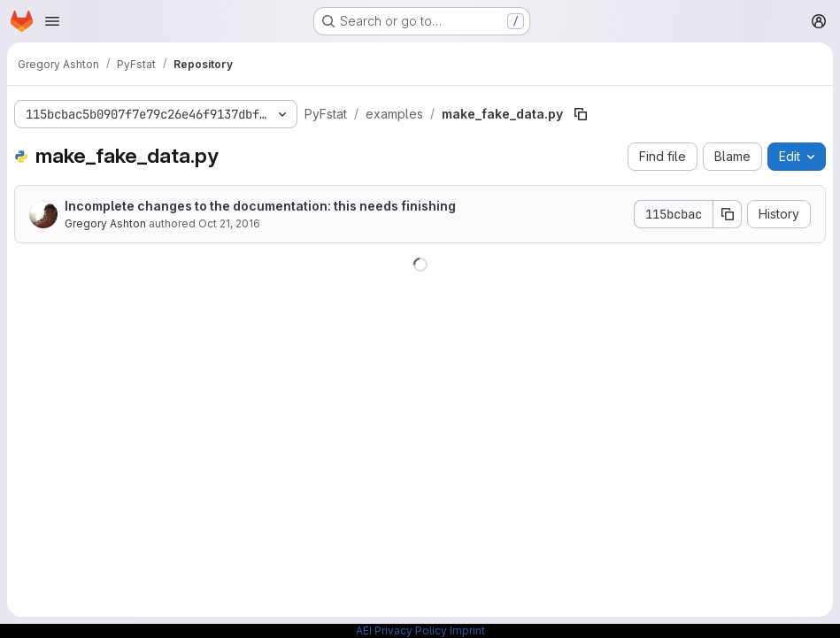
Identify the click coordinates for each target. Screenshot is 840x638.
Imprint (467, 630)
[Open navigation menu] (52, 21)
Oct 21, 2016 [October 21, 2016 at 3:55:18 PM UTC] (229, 223)
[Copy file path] (581, 114)
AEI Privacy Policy (401, 630)
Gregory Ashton (105, 223)
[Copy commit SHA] (728, 214)
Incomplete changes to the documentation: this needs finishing (260, 206)
